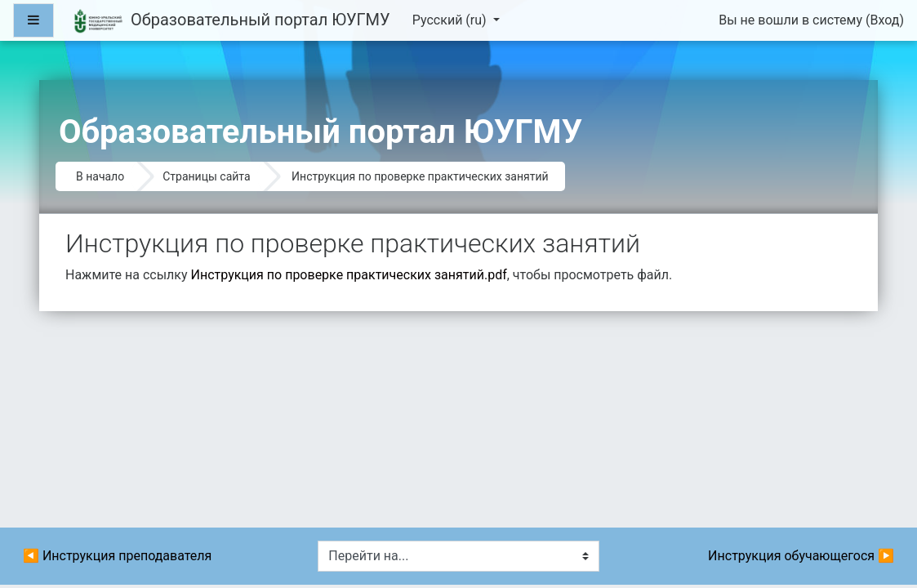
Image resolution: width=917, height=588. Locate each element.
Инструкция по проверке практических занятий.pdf (349, 275)
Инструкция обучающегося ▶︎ (801, 556)
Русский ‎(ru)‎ (451, 20)
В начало (100, 176)
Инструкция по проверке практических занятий (420, 176)
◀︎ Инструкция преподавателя (117, 556)
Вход (884, 20)
